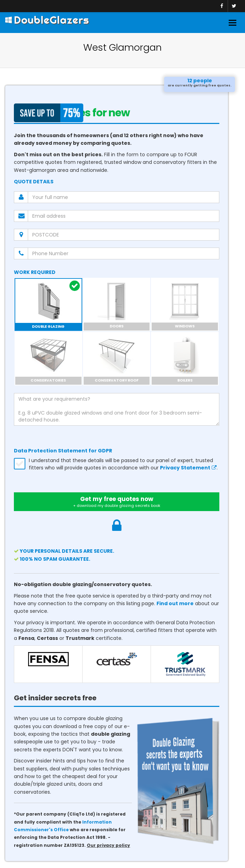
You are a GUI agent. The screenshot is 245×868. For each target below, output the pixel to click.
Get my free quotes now (117, 502)
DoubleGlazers (47, 20)
